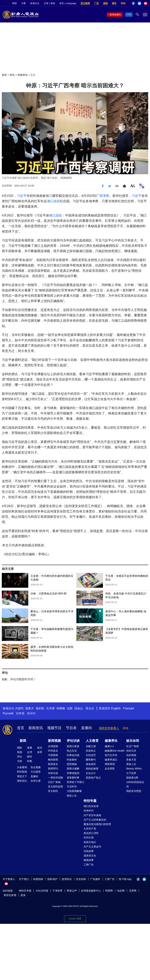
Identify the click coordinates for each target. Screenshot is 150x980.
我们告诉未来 (91, 806)
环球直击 (53, 751)
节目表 (71, 728)
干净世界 (57, 891)
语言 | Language (68, 3)
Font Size (133, 186)
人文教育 (92, 741)
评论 (12, 75)
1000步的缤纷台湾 (135, 784)
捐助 (105, 3)
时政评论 (23, 75)
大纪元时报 (42, 891)
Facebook (133, 3)
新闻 (23, 741)
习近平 (22, 196)
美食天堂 (131, 760)
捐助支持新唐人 (109, 728)
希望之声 (72, 891)
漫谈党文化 (90, 856)
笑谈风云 (91, 751)
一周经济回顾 (55, 778)
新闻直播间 (115, 15)
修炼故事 (89, 860)
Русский (8, 713)
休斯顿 (61, 708)
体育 (40, 752)
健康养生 (111, 741)
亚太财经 (53, 791)
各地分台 (35, 3)
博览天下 (22, 776)
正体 (46, 3)
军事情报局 (73, 773)
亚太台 (90, 708)
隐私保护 (52, 879)
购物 (123, 3)
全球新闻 (53, 746)
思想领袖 (72, 764)
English (116, 708)
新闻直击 (53, 764)
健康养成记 (111, 760)
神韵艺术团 (25, 891)
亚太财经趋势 (55, 787)
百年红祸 (89, 838)
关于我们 (24, 879)
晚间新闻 (53, 760)
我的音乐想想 (134, 791)
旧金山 (79, 708)
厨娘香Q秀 (132, 778)
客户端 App (125, 879)
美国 (20, 752)
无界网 (133, 891)
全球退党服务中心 (91, 891)
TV (130, 15)
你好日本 (131, 751)
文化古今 (91, 773)
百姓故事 (89, 851)
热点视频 (36, 767)
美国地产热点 (93, 778)
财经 (30, 757)
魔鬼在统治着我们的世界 (97, 824)
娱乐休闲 (133, 741)
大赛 (23, 3)
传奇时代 (89, 811)
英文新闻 (85, 3)
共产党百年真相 (92, 815)
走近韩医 (110, 769)
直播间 (86, 728)
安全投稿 (81, 879)
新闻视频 (54, 741)
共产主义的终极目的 (95, 820)
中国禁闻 (53, 755)
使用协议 (67, 879)
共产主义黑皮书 (92, 847)
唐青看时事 (73, 778)
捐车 (114, 3)
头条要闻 (22, 767)
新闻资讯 (36, 728)
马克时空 (72, 787)
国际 (20, 748)
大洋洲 (50, 708)
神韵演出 (22, 781)
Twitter (139, 3)
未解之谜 (91, 746)
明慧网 (109, 891)
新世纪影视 (10, 895)
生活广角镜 (132, 746)
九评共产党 (90, 829)
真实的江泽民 (91, 833)
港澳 (30, 748)
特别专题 (90, 801)
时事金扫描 (73, 755)
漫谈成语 (91, 764)
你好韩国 (131, 755)
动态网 (121, 891)
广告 (96, 3)
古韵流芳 (91, 755)
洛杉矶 (40, 708)
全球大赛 (36, 781)
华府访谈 (53, 773)
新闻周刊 (53, 769)
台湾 (30, 752)
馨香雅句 (91, 760)
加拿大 (30, 708)
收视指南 (38, 879)
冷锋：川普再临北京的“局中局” (49, 594)
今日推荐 (36, 772)
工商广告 (89, 865)
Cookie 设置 (75, 919)
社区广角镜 (54, 782)
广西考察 (103, 196)
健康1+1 (109, 746)
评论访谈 (73, 741)
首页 (4, 75)
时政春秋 (72, 760)
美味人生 (131, 764)
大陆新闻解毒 (74, 791)
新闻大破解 (73, 769)
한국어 (31, 713)
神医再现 (110, 764)
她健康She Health (115, 751)
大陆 (20, 761)
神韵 (14, 3)
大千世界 (131, 773)
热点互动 (72, 751)
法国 (70, 708)
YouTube (146, 3)
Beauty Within (134, 769)
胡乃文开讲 (111, 755)
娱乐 (40, 748)
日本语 (20, 713)
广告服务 (95, 879)
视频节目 (54, 728)
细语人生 (72, 796)
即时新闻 (22, 772)
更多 (23, 895)
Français (129, 708)
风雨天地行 (90, 842)
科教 (30, 761)
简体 (53, 3)
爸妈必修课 (92, 769)
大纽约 (19, 708)
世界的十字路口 (76, 782)
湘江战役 (53, 201)
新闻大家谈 (73, 746)
